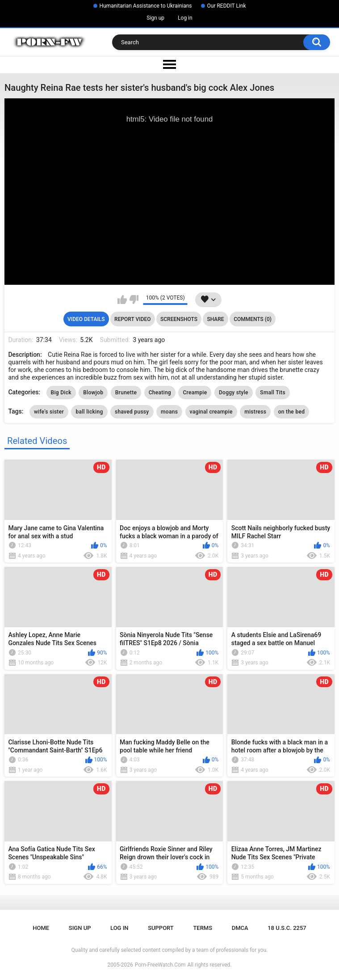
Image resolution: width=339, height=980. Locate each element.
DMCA (240, 928)
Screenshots (179, 319)
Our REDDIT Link (227, 6)
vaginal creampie (211, 412)
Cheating (160, 393)
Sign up (155, 18)
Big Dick (61, 393)
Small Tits (273, 393)
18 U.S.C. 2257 (287, 928)
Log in (185, 18)
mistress (255, 412)
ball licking (89, 412)
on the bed (291, 412)
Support (161, 928)
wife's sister (49, 412)
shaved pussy (132, 412)
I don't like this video (134, 300)
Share (215, 319)
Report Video (132, 319)
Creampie (195, 393)
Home (41, 928)
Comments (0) (253, 319)
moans (169, 412)
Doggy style (234, 393)
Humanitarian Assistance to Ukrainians (146, 6)
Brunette (126, 393)
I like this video (122, 300)
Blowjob (93, 393)
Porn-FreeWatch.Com (160, 965)
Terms (203, 928)
